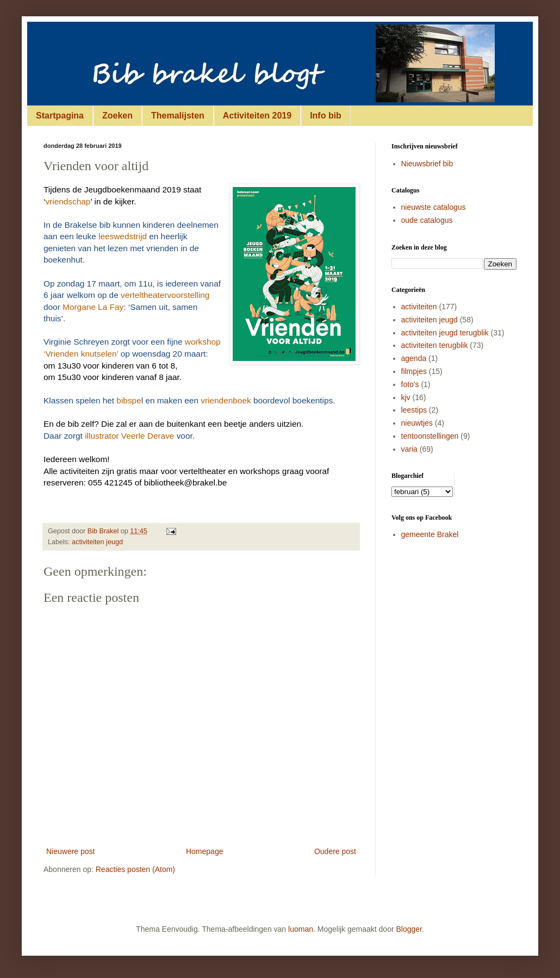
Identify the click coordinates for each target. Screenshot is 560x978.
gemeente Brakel (430, 534)
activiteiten (419, 307)
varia (409, 449)
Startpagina (60, 116)
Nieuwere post (71, 851)
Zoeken (117, 116)
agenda (414, 358)
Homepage (205, 851)
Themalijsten (178, 116)
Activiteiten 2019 (257, 116)
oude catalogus (427, 220)
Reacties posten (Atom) (135, 869)
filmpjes (414, 371)
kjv (406, 397)
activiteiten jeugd (97, 542)
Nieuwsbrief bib (427, 164)
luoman (301, 929)
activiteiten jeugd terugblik (445, 333)
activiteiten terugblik (435, 345)
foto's (410, 384)
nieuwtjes (417, 423)
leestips (414, 410)
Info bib (326, 116)
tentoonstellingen (430, 436)
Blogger (409, 929)
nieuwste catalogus (434, 207)
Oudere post (335, 851)
